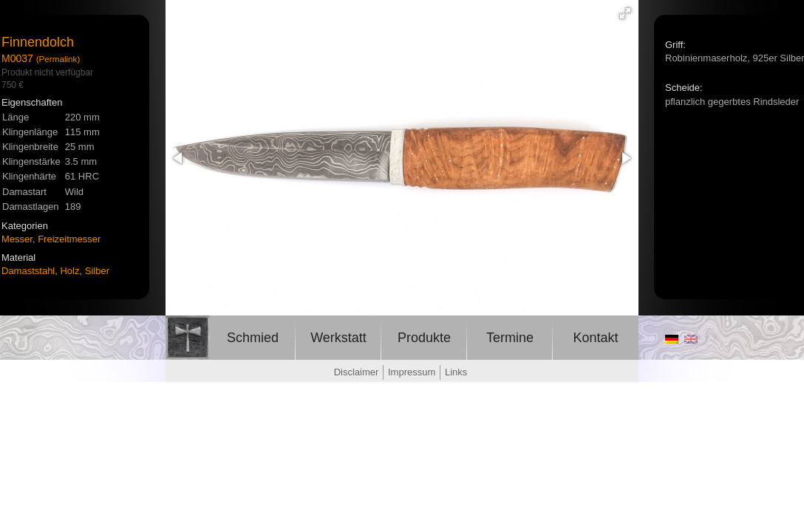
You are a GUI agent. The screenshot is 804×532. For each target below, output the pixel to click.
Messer (17, 239)
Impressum (412, 372)
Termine (510, 338)
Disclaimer (357, 372)
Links (456, 372)
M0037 (17, 58)
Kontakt (595, 338)
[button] (625, 13)
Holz (69, 271)
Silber (97, 271)
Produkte (424, 338)
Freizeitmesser (69, 239)
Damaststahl (28, 271)
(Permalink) (58, 59)
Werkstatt (338, 338)
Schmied (253, 338)
